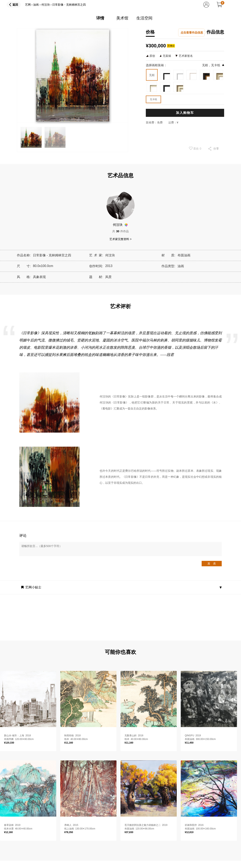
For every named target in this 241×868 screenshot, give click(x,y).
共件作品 (120, 231)
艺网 (28, 5)
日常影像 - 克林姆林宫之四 (69, 5)
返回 (15, 5)
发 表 (212, 563)
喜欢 (195, 148)
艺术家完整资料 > (120, 239)
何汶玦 (46, 5)
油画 (36, 5)
